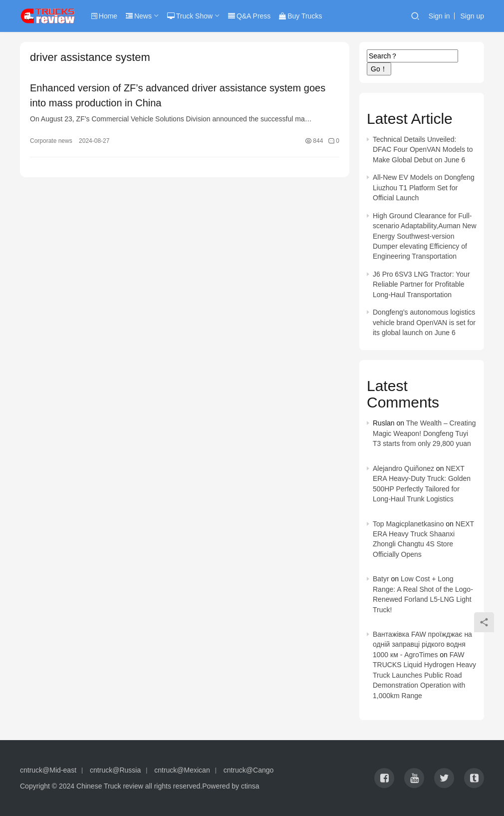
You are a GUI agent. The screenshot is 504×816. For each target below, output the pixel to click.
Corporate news (51, 141)
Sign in (439, 16)
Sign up (472, 16)
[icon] (384, 778)
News (139, 16)
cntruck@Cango (249, 770)
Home (104, 16)
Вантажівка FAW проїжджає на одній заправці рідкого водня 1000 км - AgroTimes (422, 644)
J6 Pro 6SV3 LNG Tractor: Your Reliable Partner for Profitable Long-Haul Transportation (421, 284)
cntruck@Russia (115, 770)
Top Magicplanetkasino (408, 524)
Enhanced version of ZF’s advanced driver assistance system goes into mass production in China (178, 95)
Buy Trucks (300, 16)
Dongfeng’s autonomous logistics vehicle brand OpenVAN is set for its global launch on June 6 (424, 322)
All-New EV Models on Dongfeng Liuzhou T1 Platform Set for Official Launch (424, 188)
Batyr (381, 579)
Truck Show (190, 16)
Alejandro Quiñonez (403, 468)
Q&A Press (249, 16)
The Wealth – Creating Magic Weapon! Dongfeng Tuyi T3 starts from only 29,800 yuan (424, 433)
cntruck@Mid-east (48, 770)
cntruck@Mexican (182, 770)
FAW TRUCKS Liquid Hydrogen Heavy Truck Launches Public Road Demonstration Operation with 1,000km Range (424, 675)
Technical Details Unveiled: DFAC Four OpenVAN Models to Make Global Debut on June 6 (423, 150)
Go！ (379, 69)
